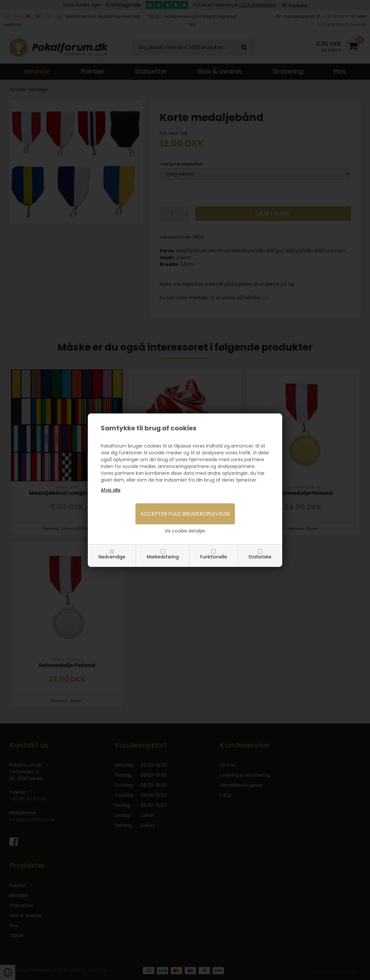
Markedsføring (163, 557)
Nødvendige (112, 557)
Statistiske (260, 557)
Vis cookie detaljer (185, 531)
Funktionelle (214, 557)
